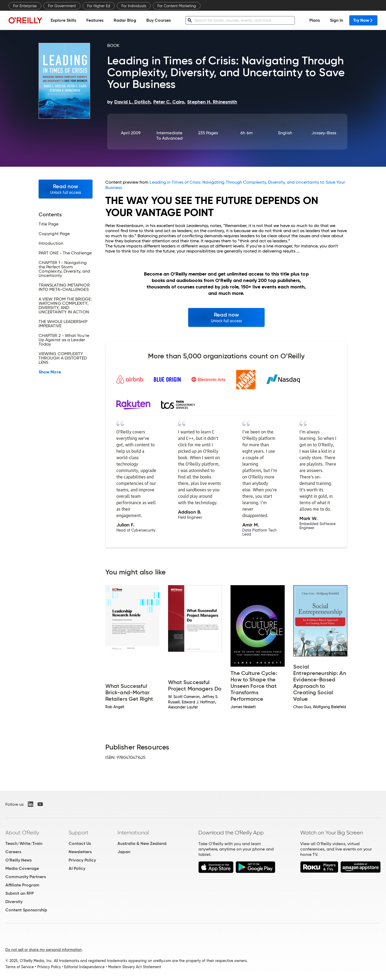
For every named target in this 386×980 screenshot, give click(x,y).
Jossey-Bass (324, 133)
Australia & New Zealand (142, 843)
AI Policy (77, 868)
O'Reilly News (18, 860)
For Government (62, 6)
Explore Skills (63, 20)
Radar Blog (125, 20)
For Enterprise (25, 6)
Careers (13, 852)
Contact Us (80, 843)
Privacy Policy (82, 860)
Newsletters (80, 852)
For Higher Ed (99, 6)
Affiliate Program (22, 885)
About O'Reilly (22, 833)
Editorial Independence (84, 967)
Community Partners (26, 877)
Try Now (363, 20)
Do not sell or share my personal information (44, 950)
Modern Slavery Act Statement (135, 967)
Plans (315, 20)
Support (79, 833)
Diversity (14, 902)
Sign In (337, 20)
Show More (50, 372)
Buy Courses (159, 20)
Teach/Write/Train (24, 843)
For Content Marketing (177, 6)
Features (95, 20)
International (133, 833)
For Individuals (134, 6)
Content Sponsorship (26, 910)
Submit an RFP (20, 893)
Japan (124, 852)
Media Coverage (22, 868)
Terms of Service (20, 967)
